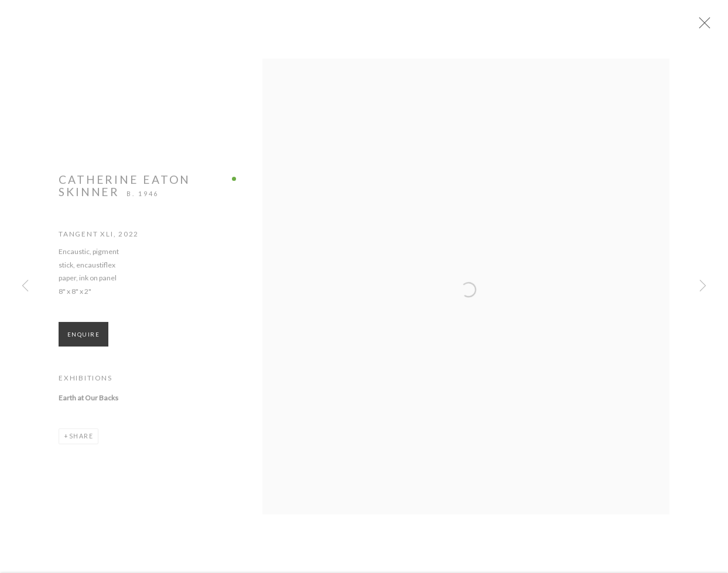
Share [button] (81, 445)
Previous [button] (25, 286)
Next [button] (703, 286)
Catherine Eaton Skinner (124, 194)
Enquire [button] (83, 343)
